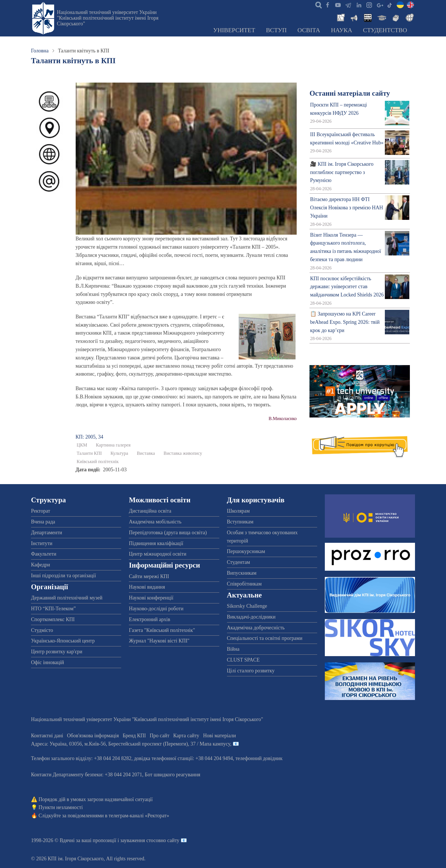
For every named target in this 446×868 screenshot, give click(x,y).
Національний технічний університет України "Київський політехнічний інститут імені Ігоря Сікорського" (108, 18)
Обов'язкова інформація (93, 736)
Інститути (42, 543)
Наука (341, 30)
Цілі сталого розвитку (251, 671)
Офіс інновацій (48, 662)
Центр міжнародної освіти (158, 554)
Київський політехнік (98, 462)
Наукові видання (147, 587)
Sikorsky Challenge (247, 606)
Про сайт (159, 736)
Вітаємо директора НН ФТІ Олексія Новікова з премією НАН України (346, 208)
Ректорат (41, 511)
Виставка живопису (183, 453)
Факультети (44, 554)
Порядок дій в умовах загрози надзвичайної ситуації (96, 799)
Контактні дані (47, 736)
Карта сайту (186, 736)
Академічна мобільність (155, 522)
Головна (40, 51)
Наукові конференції (151, 598)
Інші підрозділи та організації (63, 576)
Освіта (309, 30)
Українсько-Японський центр (63, 641)
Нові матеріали (219, 736)
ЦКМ (82, 445)
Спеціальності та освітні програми (265, 638)
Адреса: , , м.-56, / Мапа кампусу (131, 744)
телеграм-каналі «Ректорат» (139, 816)
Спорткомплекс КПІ (53, 619)
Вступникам (240, 522)
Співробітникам (244, 584)
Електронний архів (149, 619)
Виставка (146, 453)
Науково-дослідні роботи (156, 609)
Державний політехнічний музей (67, 598)
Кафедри (41, 565)
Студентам (239, 562)
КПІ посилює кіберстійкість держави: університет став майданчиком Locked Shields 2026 (347, 287)
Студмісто (42, 630)
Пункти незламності (61, 807)
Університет (234, 30)
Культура (119, 453)
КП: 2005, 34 (90, 437)
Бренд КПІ (134, 736)
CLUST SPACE (243, 660)
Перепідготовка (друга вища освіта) (168, 533)
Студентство (385, 30)
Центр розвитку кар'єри (57, 652)
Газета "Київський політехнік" (162, 630)
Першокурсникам (246, 551)
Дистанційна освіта (150, 511)
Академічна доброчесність (256, 628)
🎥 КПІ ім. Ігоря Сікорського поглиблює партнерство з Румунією (342, 172)
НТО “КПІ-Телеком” (53, 609)
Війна (233, 649)
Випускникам (242, 573)
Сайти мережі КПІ (149, 576)
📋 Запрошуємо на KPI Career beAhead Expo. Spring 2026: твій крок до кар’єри (345, 322)
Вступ (276, 30)
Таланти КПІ (89, 453)
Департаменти (47, 533)
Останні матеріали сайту (350, 93)
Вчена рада (43, 522)
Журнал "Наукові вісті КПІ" (159, 641)
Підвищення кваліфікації (156, 543)
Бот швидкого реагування (173, 775)
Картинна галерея (113, 445)
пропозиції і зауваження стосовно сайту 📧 (140, 840)
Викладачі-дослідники (251, 617)
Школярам (238, 511)
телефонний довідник (259, 758)
